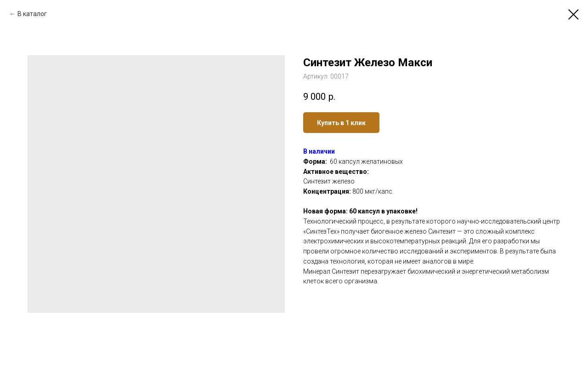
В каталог (32, 14)
